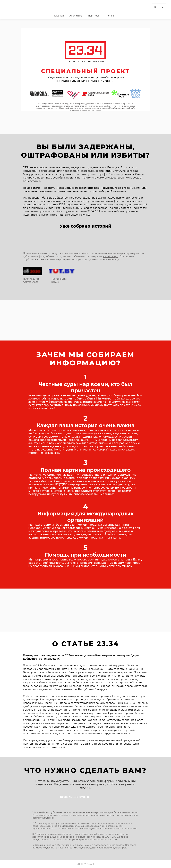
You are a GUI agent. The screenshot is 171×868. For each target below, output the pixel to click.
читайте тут (110, 256)
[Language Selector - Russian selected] (159, 7)
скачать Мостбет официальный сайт (118, 108)
